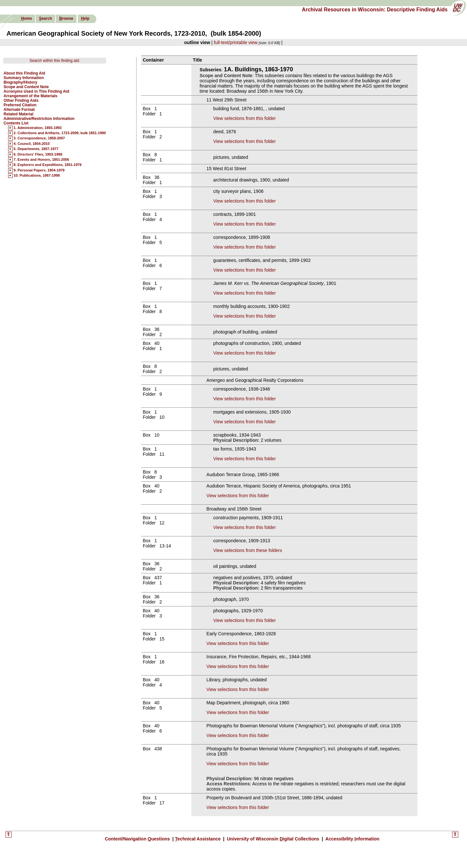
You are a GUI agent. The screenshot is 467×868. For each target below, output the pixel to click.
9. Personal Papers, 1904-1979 (39, 170)
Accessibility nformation (352, 839)
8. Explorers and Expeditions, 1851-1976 (48, 165)
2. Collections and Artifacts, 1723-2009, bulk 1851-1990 (60, 133)
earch (45, 18)
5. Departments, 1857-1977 (36, 149)
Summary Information (24, 78)
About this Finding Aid (24, 73)
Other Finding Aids (21, 100)
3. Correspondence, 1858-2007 (39, 138)
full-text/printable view (236, 42)
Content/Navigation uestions (138, 839)
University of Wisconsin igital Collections (273, 839)
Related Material (18, 114)
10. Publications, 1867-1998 (37, 176)
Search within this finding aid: (55, 61)
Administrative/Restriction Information (39, 119)
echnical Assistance (198, 839)
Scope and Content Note (26, 87)
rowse (66, 18)
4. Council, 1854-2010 (32, 144)
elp (85, 18)
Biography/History (20, 82)
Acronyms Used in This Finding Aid (36, 91)
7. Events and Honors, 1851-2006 (41, 160)
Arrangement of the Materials (30, 96)
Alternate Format (19, 110)
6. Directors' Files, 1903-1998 (38, 155)
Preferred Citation (20, 105)
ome (26, 18)
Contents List (16, 123)
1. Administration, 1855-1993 (38, 128)
